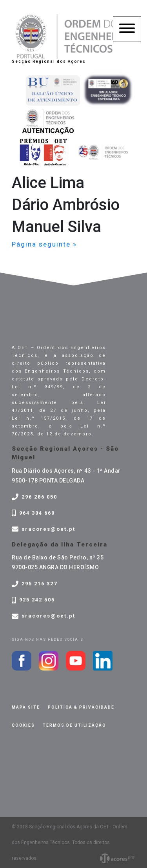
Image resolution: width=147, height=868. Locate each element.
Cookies (23, 725)
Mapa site (26, 707)
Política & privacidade (81, 707)
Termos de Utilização (74, 725)
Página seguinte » (44, 244)
